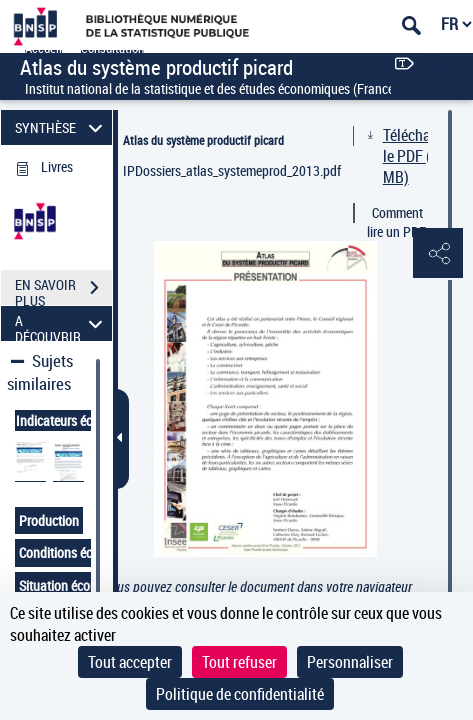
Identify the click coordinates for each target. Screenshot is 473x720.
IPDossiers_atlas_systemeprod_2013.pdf (232, 170)
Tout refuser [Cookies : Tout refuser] (239, 662)
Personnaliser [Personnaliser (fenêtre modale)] (350, 662)
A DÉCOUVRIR (62, 323)
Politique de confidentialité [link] (240, 694)
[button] (438, 254)
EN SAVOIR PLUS (63, 290)
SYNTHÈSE (62, 127)
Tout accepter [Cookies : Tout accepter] (130, 662)
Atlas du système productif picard (203, 140)
